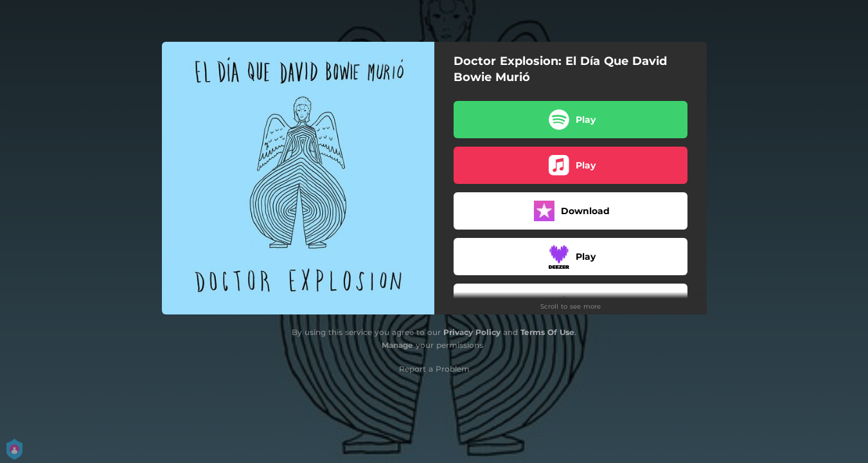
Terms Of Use (547, 332)
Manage (397, 345)
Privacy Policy (472, 332)
